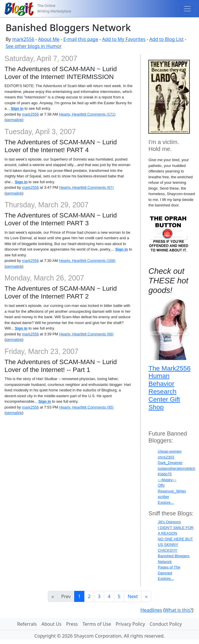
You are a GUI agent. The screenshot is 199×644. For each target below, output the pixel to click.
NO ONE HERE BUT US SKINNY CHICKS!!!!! (175, 545)
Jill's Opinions (169, 522)
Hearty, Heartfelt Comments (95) (87, 407)
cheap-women (170, 451)
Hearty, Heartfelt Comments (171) (87, 114)
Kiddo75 (165, 474)
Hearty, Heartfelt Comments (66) (87, 334)
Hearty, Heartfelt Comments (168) (87, 261)
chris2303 (166, 457)
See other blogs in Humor (34, 46)
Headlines (151, 610)
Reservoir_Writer (172, 491)
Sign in (17, 108)
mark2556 (23, 39)
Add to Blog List (166, 39)
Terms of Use (97, 624)
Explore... (166, 502)
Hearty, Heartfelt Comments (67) (87, 187)
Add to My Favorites (124, 39)
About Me (49, 39)
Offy (161, 485)
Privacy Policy (130, 624)
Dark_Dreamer (170, 463)
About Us (51, 624)
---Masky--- (167, 480)
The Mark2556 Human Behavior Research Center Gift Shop (169, 388)
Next (133, 596)
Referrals (27, 624)
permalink (14, 120)
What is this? (178, 610)
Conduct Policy (166, 624)
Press (72, 624)
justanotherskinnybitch (176, 468)
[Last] (146, 596)
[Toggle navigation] (187, 9)
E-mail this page (81, 39)
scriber (163, 497)
